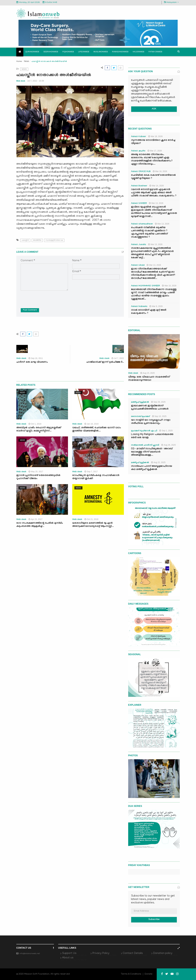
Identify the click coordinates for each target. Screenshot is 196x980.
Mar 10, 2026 (169, 286)
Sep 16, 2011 (36, 358)
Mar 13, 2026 (156, 203)
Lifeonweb (84, 52)
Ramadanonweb (120, 52)
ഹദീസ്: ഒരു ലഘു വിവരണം (32, 362)
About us (68, 958)
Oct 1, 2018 (35, 424)
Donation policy (163, 953)
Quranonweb (32, 52)
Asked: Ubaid (138, 265)
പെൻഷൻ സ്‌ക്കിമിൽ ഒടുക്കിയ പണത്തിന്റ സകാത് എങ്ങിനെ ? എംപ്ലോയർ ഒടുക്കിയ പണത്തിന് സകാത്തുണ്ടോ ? (149, 233)
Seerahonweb (51, 52)
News (27, 61)
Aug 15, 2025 (148, 373)
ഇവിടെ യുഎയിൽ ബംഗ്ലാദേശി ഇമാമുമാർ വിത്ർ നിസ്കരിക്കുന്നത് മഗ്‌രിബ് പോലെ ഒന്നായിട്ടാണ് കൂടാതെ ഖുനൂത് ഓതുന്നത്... (154, 212)
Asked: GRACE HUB (141, 172)
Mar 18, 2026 (155, 136)
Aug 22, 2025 (158, 462)
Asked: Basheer (139, 186)
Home (19, 62)
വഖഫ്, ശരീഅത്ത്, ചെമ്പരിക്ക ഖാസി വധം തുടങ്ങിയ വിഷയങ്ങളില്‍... (97, 429)
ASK (154, 109)
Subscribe (154, 920)
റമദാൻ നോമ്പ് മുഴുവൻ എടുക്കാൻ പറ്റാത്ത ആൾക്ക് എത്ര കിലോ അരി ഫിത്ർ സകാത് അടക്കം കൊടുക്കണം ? (154, 193)
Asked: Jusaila (139, 245)
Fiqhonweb (68, 52)
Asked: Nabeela (139, 307)
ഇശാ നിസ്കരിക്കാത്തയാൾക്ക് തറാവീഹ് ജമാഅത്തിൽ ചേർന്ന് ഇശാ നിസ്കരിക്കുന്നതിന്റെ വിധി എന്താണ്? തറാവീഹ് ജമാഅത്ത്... (153, 274)
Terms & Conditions (131, 974)
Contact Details (133, 953)
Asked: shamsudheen (142, 224)
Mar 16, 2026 (160, 171)
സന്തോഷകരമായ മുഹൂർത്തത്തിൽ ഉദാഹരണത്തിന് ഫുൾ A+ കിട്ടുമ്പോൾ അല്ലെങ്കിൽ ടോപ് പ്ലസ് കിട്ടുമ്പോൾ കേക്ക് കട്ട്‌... (152, 253)
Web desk (21, 81)
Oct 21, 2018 (91, 519)
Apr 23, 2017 (35, 519)
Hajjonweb (139, 52)
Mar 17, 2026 (155, 151)
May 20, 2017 (36, 472)
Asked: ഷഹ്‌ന (138, 151)
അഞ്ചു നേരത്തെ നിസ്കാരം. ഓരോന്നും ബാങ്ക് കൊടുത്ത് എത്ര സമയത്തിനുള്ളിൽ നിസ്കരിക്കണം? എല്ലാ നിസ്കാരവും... (152, 159)
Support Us (69, 953)
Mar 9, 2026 (156, 306)
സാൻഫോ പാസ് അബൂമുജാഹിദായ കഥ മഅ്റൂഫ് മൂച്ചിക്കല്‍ (152, 468)
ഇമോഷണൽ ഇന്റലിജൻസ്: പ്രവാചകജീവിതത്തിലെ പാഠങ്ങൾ (150, 408)
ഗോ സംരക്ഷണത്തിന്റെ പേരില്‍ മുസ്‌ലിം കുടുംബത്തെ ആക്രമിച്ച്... (40, 525)
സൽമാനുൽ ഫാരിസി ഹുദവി (145, 445)
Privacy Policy (101, 953)
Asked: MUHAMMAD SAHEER (146, 286)
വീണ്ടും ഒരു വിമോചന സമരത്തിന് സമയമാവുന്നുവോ (149, 379)
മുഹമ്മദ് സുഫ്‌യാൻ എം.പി (144, 431)
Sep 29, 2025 (158, 402)
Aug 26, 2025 (168, 445)
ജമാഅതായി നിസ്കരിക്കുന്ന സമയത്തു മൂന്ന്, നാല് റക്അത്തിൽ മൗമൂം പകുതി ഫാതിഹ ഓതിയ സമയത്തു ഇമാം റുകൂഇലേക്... (154, 294)
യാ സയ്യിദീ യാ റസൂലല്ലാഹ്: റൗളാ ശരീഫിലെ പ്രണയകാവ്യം (151, 422)
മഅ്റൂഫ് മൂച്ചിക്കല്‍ (140, 402)
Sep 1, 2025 (166, 431)
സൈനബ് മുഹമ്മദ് (141, 417)
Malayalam (171, 2)
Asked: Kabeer (139, 137)
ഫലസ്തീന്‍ (25, 240)
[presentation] (42, 297)
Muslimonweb (101, 52)
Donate (149, 974)
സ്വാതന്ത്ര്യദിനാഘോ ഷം (54, 240)
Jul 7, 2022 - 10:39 (36, 81)
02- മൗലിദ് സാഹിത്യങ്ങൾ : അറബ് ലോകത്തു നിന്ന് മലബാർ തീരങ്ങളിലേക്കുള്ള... (152, 452)
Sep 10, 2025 (159, 416)
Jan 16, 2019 (91, 424)
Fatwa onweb (155, 52)
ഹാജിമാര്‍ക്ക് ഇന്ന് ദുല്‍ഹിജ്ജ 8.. (105, 362)
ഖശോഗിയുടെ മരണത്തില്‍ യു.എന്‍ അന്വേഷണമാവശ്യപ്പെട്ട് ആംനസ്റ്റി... (93, 525)
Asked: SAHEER (139, 204)
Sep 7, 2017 (91, 472)
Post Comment (30, 310)
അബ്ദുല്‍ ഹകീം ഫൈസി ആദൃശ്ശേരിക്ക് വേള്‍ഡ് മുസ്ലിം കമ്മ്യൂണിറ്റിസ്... (39, 429)
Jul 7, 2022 (118, 358)
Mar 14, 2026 (157, 186)
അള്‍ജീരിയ (37, 240)
